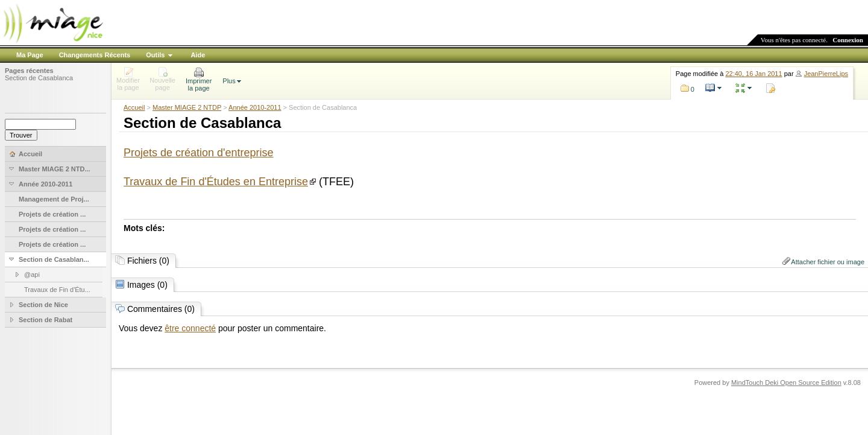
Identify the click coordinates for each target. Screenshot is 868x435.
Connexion (848, 40)
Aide (198, 55)
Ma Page (30, 55)
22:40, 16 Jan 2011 (753, 74)
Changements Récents (95, 55)
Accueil (134, 107)
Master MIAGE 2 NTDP (187, 107)
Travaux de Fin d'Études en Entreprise (216, 182)
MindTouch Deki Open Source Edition (786, 383)
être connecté (190, 328)
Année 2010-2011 (255, 107)
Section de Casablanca (39, 78)
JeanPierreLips (826, 74)
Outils (155, 55)
